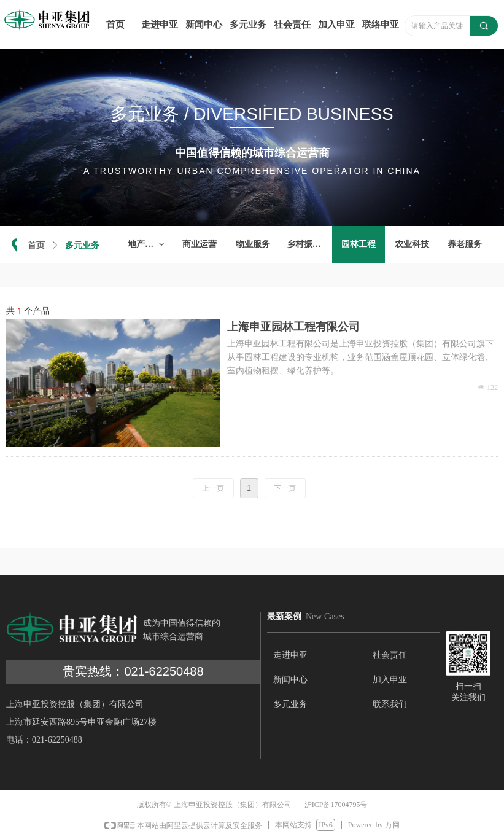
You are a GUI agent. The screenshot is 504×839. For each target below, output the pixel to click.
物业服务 (253, 244)
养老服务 (465, 244)
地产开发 (147, 244)
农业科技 (412, 244)
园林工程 (359, 244)
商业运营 (200, 244)
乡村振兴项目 (309, 244)
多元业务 (82, 245)
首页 (36, 245)
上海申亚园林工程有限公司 (293, 327)
